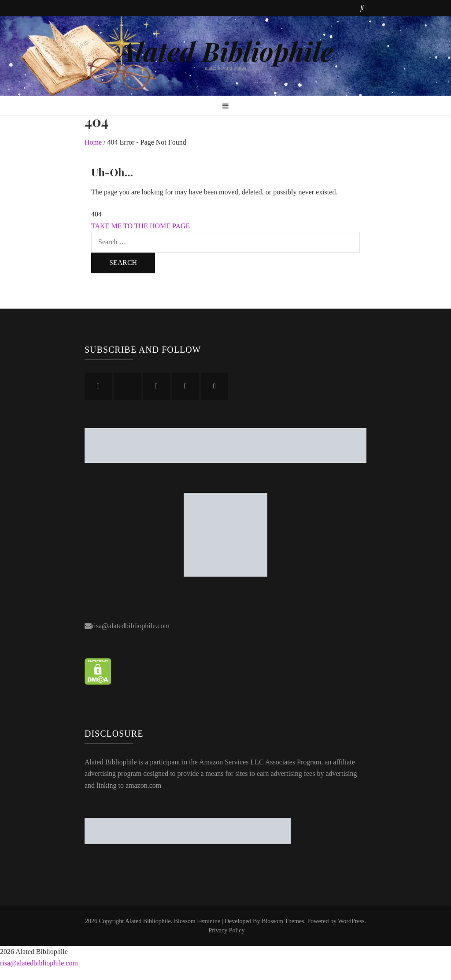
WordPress (351, 921)
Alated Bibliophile (225, 51)
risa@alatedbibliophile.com (131, 626)
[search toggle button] (362, 8)
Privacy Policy (226, 930)
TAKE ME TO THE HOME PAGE (140, 226)
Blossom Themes (283, 921)
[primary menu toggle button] (225, 106)
